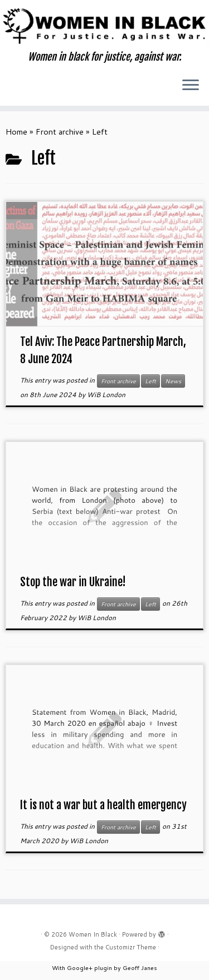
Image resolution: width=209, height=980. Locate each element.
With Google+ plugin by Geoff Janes (104, 967)
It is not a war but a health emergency (103, 805)
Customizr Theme (131, 947)
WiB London (106, 395)
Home (16, 132)
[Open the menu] (191, 86)
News (173, 381)
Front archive (60, 132)
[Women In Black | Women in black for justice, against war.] (104, 26)
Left (150, 381)
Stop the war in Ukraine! (73, 582)
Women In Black (93, 934)
